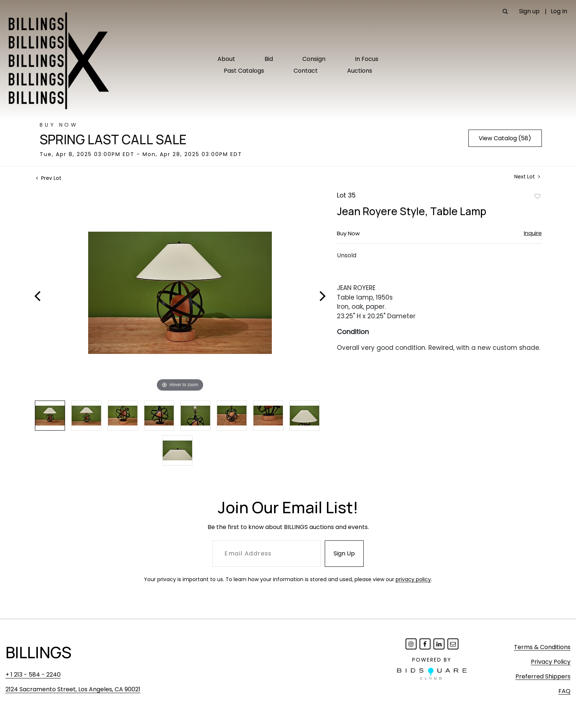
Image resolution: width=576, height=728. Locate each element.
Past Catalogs (244, 71)
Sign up (529, 11)
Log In (559, 11)
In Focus (367, 59)
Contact (306, 71)
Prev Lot (49, 178)
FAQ (564, 691)
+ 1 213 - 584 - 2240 (33, 675)
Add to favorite (537, 196)
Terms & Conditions (542, 647)
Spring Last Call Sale (113, 140)
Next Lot (527, 177)
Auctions (360, 71)
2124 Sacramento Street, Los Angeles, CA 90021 (73, 689)
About (226, 59)
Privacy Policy (551, 662)
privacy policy (413, 579)
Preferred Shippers (543, 676)
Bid (269, 59)
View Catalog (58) (505, 138)
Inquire (533, 233)
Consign (314, 59)
